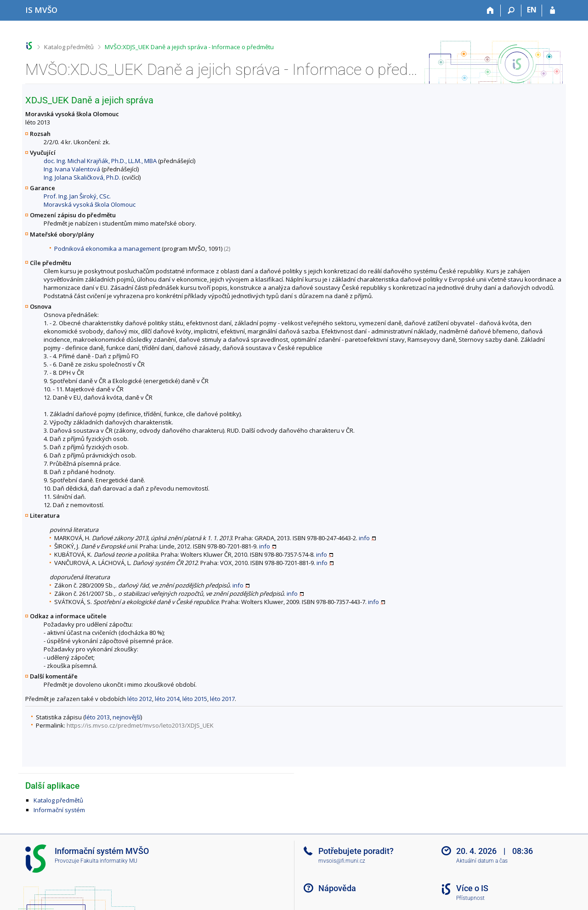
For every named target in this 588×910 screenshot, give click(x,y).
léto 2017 (222, 699)
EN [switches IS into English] (532, 10)
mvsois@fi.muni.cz (342, 861)
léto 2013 (97, 717)
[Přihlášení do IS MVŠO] (552, 11)
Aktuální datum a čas (482, 861)
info (364, 538)
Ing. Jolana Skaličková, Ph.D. (82, 177)
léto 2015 (195, 699)
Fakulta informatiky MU (109, 861)
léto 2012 (140, 699)
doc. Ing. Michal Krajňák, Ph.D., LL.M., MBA (100, 161)
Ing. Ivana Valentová (72, 169)
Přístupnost (470, 898)
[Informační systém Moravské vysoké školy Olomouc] (41, 10)
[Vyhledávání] (511, 11)
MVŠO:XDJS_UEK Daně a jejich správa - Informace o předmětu (189, 47)
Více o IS (472, 888)
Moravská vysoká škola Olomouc (90, 204)
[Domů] (490, 11)
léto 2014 (167, 699)
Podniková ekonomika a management (107, 249)
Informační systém (59, 810)
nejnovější (127, 717)
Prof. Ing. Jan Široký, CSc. (77, 196)
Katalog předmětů (69, 47)
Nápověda (337, 888)
